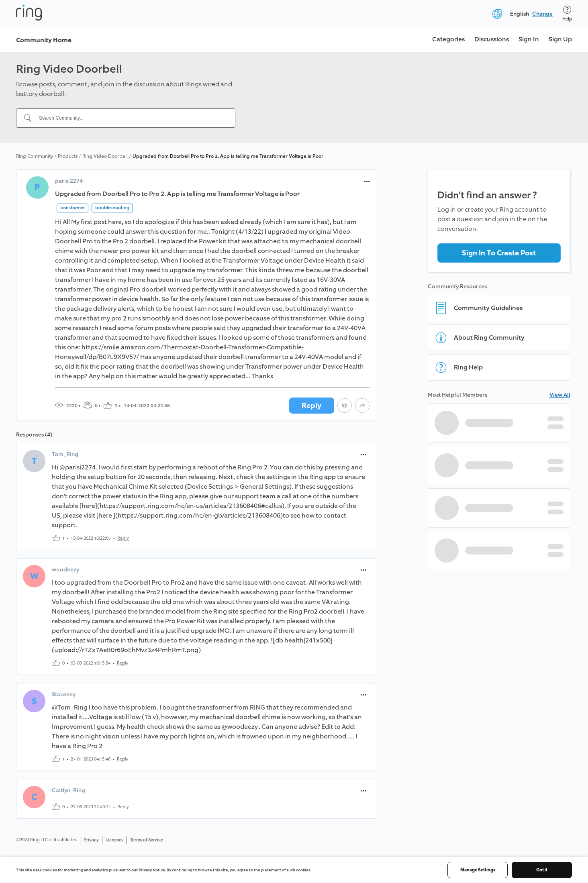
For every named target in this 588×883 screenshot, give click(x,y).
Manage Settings (478, 870)
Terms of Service (147, 840)
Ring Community (35, 156)
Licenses (114, 840)
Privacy (91, 840)
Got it (542, 870)
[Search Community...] (131, 118)
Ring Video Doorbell (105, 156)
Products (68, 156)
